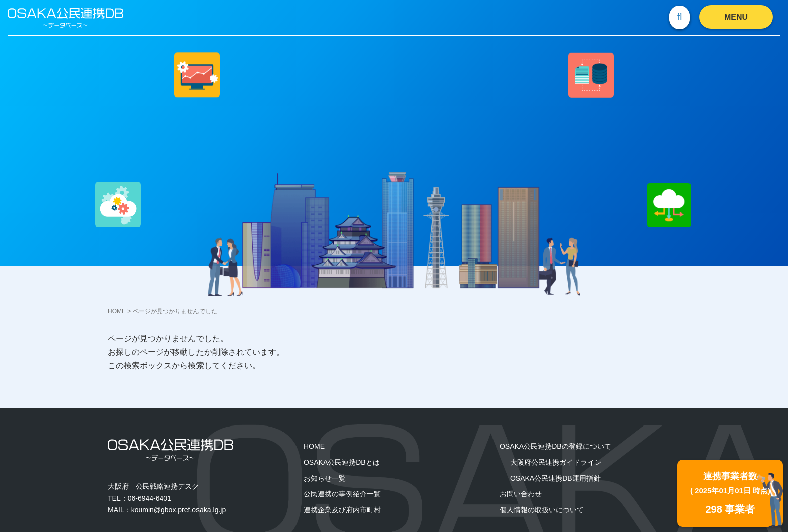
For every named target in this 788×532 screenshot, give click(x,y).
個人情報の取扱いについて (542, 510)
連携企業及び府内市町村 (342, 510)
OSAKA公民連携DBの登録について (555, 446)
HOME (117, 311)
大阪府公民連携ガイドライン (556, 462)
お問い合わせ (521, 494)
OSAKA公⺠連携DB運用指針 (555, 478)
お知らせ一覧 (325, 478)
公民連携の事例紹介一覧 (342, 494)
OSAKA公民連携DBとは (342, 462)
